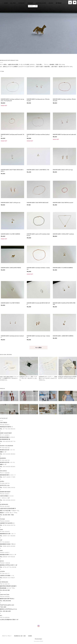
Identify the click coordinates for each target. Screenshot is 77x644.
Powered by (39, 641)
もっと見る (38, 348)
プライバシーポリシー (7, 636)
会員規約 (30, 636)
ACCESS (51, 3)
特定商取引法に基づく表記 (20, 636)
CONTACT (30, 3)
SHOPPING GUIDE (41, 3)
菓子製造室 (59, 3)
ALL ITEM (13, 3)
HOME (6, 3)
